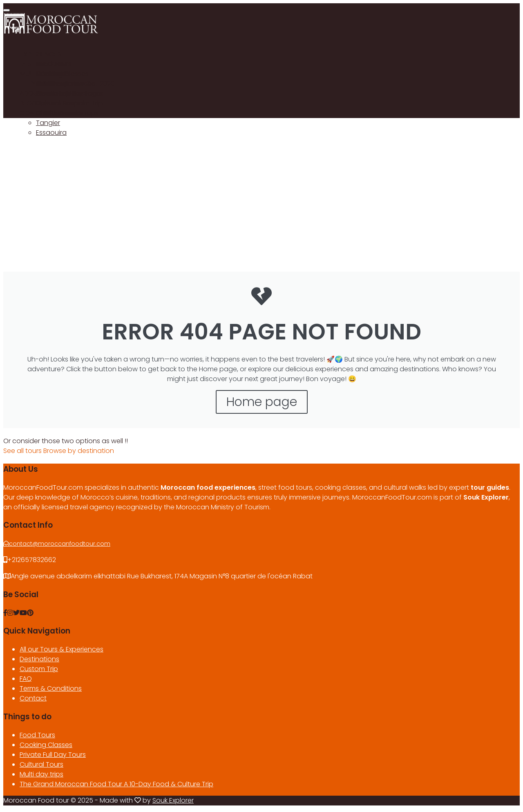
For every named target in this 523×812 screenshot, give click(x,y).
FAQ (26, 679)
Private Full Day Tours (53, 755)
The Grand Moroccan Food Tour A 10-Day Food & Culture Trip (116, 784)
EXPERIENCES (40, 54)
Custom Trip (39, 669)
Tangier (48, 123)
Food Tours (54, 64)
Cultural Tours (41, 764)
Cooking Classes (46, 745)
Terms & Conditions (51, 688)
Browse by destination (79, 451)
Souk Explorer (173, 800)
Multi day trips (41, 774)
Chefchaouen (58, 113)
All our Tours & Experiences (61, 649)
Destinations (39, 659)
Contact (33, 698)
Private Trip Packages (70, 93)
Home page (262, 402)
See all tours (23, 451)
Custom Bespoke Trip (69, 103)
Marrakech (53, 74)
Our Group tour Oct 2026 (75, 84)
